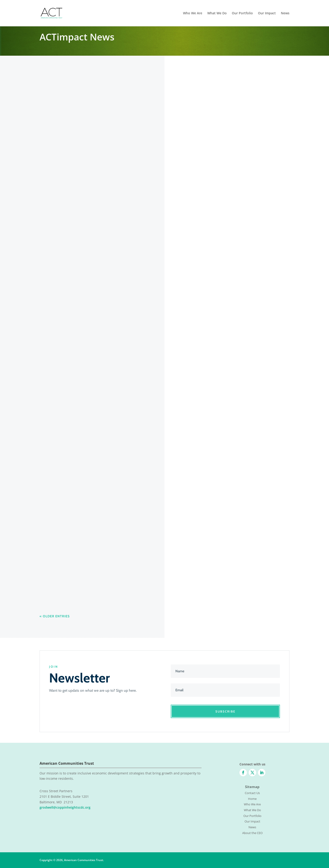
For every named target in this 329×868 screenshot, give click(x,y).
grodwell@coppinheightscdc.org (65, 807)
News (285, 13)
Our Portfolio (242, 13)
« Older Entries (55, 616)
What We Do (217, 13)
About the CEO (252, 833)
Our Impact (267, 13)
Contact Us (252, 793)
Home (252, 799)
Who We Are (193, 13)
